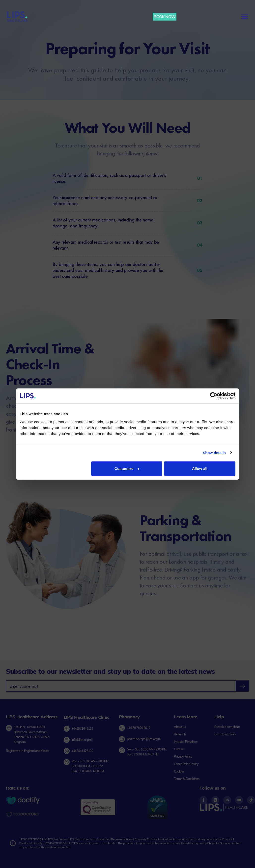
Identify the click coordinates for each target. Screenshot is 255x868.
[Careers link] (179, 749)
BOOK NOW (165, 17)
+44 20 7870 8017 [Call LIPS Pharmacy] (139, 728)
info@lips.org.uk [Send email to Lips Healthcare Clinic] (82, 740)
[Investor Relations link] (186, 742)
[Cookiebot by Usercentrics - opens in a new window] (214, 396)
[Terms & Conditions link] (187, 779)
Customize (127, 468)
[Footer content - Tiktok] (251, 800)
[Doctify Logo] (23, 800)
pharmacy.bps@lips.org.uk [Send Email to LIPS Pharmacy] (144, 739)
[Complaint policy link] (225, 734)
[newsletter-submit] (242, 686)
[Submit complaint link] (227, 727)
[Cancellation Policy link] (186, 764)
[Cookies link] (179, 772)
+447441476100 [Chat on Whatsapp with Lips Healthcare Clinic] (82, 751)
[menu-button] (245, 17)
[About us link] (180, 727)
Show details (214, 453)
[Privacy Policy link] (183, 757)
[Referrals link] (180, 734)
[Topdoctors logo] (23, 814)
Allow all (200, 468)
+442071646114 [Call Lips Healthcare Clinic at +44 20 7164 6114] (82, 728)
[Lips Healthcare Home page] (17, 17)
